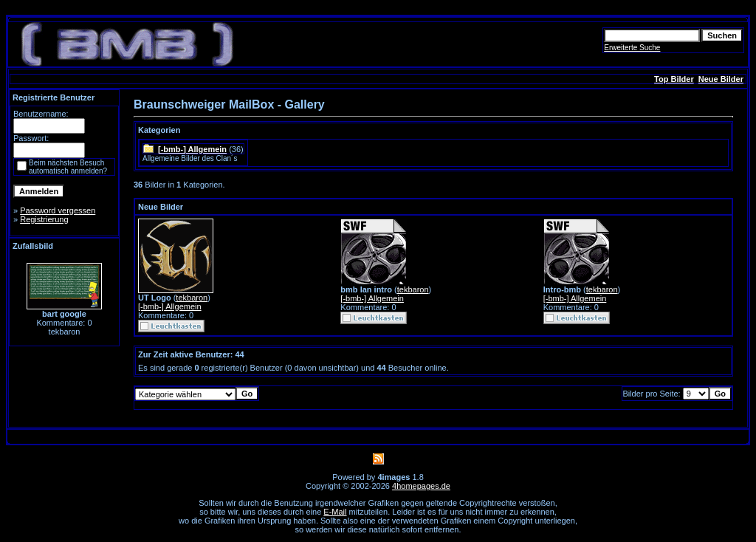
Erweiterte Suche (632, 48)
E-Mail (335, 512)
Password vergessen (58, 210)
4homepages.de (421, 486)
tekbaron (192, 298)
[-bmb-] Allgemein (192, 149)
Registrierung (44, 219)
